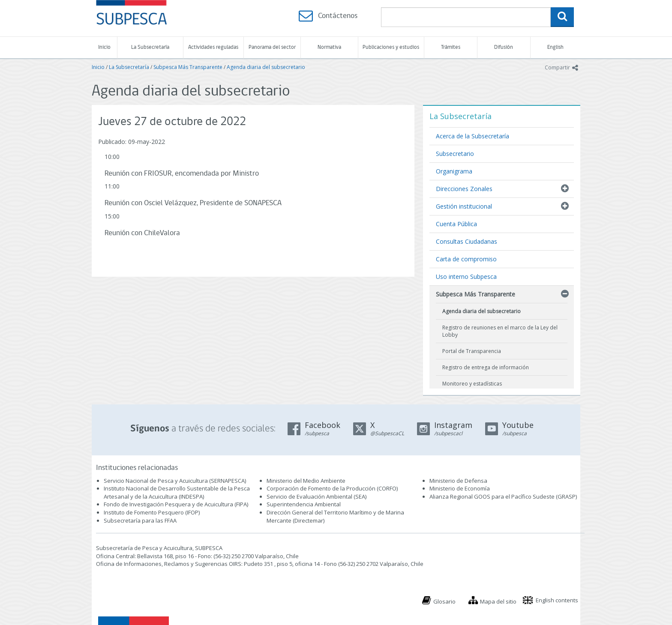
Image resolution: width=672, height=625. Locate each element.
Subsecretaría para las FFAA (140, 520)
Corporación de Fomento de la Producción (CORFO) (332, 488)
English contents (557, 600)
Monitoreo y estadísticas (472, 384)
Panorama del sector (272, 47)
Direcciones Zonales (464, 189)
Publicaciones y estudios (391, 47)
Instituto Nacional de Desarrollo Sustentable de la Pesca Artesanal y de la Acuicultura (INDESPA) (177, 492)
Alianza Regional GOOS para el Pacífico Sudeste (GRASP (502, 496)
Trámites (451, 47)
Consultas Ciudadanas (466, 241)
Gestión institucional (464, 206)
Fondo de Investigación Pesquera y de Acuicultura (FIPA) (176, 504)
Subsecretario (455, 154)
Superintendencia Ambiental (304, 504)
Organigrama (454, 171)
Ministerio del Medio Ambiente (306, 481)
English (555, 47)
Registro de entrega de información (486, 367)
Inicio (104, 47)
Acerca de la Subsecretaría (472, 136)
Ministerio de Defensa (458, 481)
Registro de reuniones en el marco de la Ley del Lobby (500, 331)
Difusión (504, 47)
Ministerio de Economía (460, 488)
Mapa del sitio (498, 601)
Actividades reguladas (213, 47)
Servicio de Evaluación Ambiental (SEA (316, 496)
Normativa (329, 47)
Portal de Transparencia (472, 351)
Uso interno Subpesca (466, 277)
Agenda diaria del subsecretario (266, 67)
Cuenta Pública (456, 224)
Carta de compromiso (466, 259)
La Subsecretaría (150, 47)
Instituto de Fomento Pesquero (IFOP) (152, 512)
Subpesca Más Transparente (188, 67)
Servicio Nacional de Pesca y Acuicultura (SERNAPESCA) (175, 481)
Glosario (444, 601)
